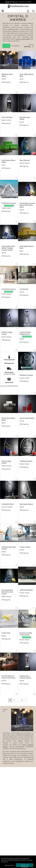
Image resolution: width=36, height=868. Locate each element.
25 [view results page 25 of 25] (22, 700)
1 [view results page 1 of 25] (10, 700)
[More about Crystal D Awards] (18, 737)
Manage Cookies (10, 865)
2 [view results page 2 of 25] (14, 700)
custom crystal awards (23, 39)
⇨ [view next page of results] (26, 700)
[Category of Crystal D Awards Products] (18, 32)
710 (8, 46)
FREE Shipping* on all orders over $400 (18, 2)
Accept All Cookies (25, 866)
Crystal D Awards (19, 46)
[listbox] (29, 47)
